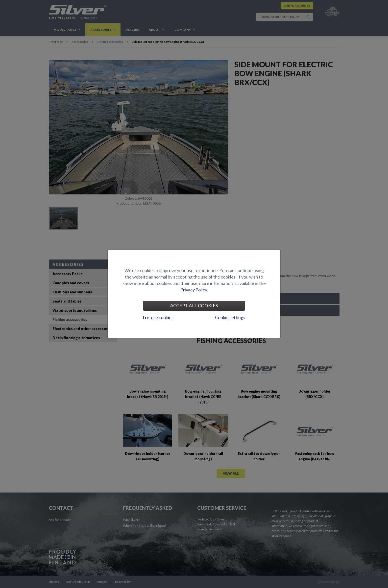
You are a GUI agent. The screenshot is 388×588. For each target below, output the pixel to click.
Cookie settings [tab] (230, 317)
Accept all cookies (194, 306)
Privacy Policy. (194, 290)
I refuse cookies (158, 317)
